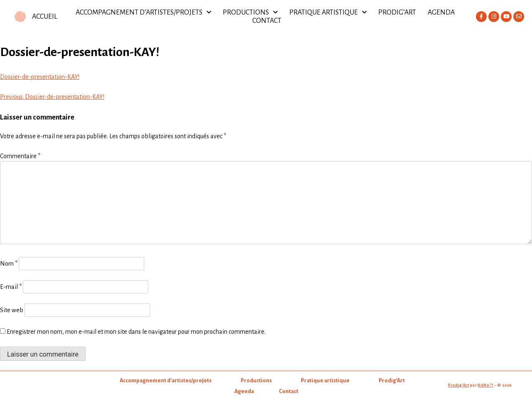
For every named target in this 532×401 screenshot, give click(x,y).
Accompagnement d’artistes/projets (143, 12)
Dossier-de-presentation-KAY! (40, 77)
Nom (9, 264)
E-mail (11, 287)
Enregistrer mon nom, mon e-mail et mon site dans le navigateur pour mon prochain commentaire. (136, 332)
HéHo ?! (485, 385)
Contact (267, 21)
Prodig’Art (397, 12)
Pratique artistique (328, 12)
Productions (250, 12)
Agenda (441, 12)
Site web (12, 310)
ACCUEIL (45, 17)
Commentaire (20, 156)
